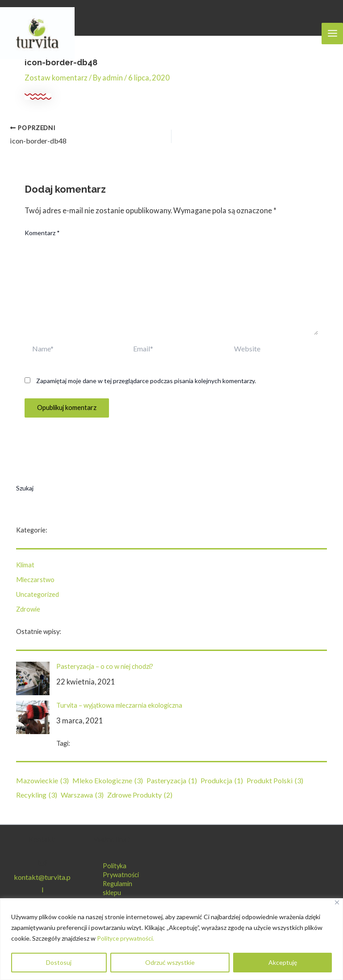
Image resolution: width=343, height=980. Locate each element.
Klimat (25, 565)
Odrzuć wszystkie (170, 962)
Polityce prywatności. (127, 938)
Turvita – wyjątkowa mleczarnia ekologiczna (119, 705)
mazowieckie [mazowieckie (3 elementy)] (42, 781)
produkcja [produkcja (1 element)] (222, 781)
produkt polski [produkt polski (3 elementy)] (275, 781)
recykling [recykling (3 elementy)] (37, 795)
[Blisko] (337, 902)
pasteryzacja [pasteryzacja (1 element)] (172, 781)
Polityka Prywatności (121, 870)
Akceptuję (283, 962)
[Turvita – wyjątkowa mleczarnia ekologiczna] (33, 717)
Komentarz (42, 232)
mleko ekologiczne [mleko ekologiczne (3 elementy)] (108, 781)
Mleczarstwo (35, 580)
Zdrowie (28, 609)
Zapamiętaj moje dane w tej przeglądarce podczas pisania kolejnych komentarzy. (146, 380)
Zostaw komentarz (56, 78)
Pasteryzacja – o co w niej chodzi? (105, 666)
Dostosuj (59, 962)
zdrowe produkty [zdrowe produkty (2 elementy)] (140, 795)
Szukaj (25, 488)
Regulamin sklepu (117, 888)
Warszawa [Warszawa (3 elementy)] (82, 795)
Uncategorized (38, 594)
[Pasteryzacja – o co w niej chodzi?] (33, 678)
